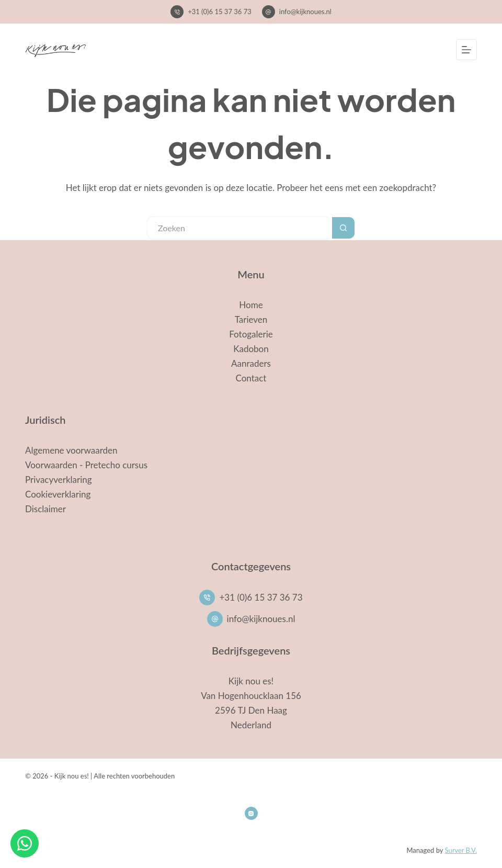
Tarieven (251, 319)
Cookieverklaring (58, 494)
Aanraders (251, 363)
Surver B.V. (461, 850)
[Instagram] (251, 813)
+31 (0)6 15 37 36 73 (220, 12)
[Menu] (466, 50)
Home (251, 305)
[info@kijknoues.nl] (269, 12)
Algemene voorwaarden (71, 450)
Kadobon (251, 349)
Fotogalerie (251, 334)
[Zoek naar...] (239, 228)
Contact (251, 378)
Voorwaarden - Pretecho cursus (86, 465)
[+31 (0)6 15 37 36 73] (177, 12)
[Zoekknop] (344, 228)
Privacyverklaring (59, 480)
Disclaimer (45, 509)
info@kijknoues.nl (305, 12)
